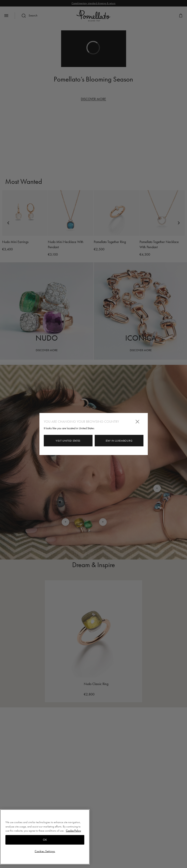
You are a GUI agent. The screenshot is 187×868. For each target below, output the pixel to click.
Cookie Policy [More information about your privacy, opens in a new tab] (73, 831)
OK (45, 840)
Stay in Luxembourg (119, 441)
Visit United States (68, 441)
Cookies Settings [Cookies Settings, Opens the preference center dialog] (45, 851)
